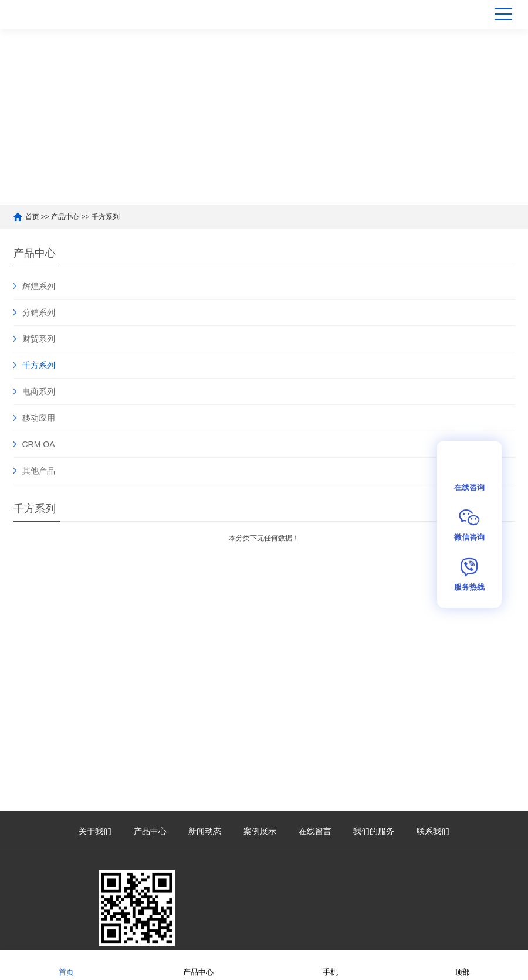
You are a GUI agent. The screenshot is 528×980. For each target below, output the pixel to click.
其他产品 (39, 471)
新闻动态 (205, 831)
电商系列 (39, 392)
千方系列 (106, 217)
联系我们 (433, 831)
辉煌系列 (39, 286)
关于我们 (95, 831)
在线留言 (315, 831)
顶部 (462, 964)
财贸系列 (39, 339)
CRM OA (39, 444)
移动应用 (39, 418)
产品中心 (65, 217)
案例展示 (260, 831)
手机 (330, 964)
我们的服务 (374, 831)
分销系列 (39, 312)
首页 (32, 217)
